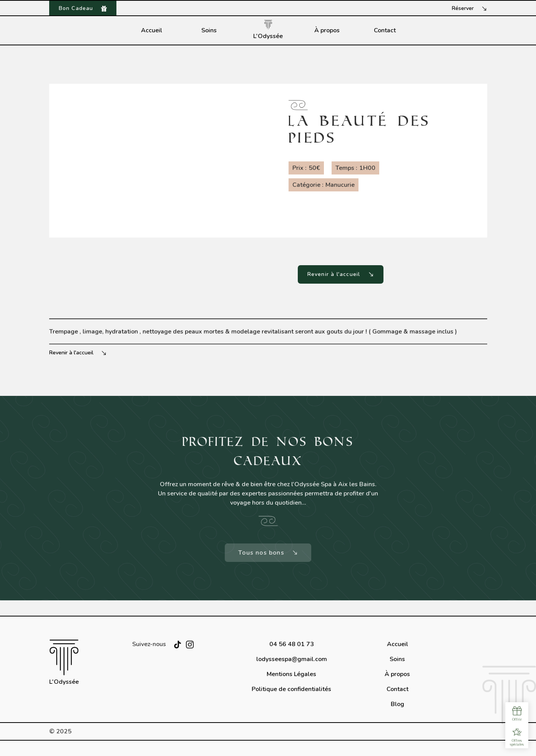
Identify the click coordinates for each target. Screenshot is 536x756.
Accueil (152, 30)
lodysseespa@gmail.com (292, 659)
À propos (327, 30)
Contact (385, 30)
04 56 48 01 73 (292, 644)
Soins (209, 30)
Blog (397, 704)
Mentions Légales (291, 674)
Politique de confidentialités (291, 689)
